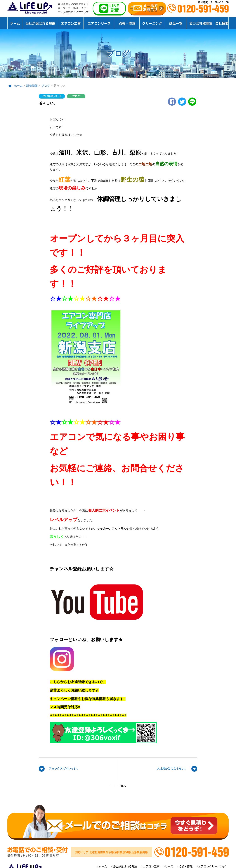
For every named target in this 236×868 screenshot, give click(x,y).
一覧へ (122, 786)
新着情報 (32, 86)
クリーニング (152, 23)
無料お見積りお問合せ (147, 9)
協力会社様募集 (201, 23)
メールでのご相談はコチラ (118, 822)
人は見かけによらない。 (172, 768)
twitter (182, 102)
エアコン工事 (71, 23)
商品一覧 (176, 23)
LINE (192, 102)
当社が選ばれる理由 (40, 23)
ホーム (15, 23)
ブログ (46, 86)
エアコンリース (99, 23)
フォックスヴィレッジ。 (64, 768)
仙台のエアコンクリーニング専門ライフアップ (30, 8)
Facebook (172, 102)
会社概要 (222, 23)
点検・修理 (127, 23)
